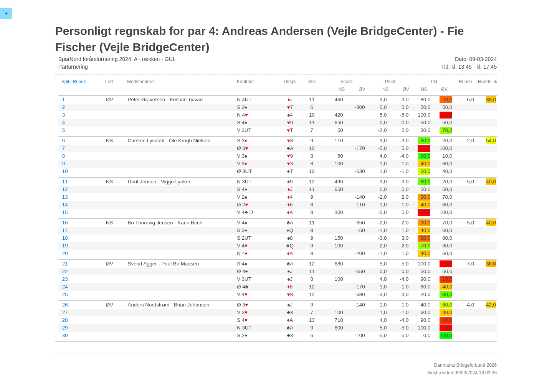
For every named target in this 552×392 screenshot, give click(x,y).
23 (65, 279)
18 (65, 238)
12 (65, 189)
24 (65, 287)
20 (65, 253)
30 (65, 335)
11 (65, 182)
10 (65, 171)
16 (65, 223)
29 (65, 328)
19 (65, 246)
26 (65, 305)
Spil (65, 82)
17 (65, 230)
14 (65, 205)
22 (65, 271)
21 (65, 264)
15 (65, 212)
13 (65, 197)
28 (65, 320)
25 (65, 294)
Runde (80, 82)
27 (65, 312)
